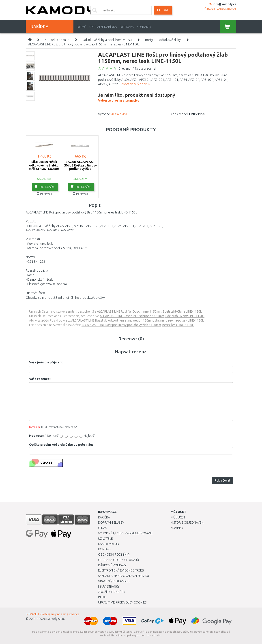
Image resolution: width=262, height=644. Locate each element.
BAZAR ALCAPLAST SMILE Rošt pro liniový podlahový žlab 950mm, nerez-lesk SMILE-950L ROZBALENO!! (80, 170)
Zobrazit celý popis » (135, 84)
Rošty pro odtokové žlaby (163, 40)
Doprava (127, 27)
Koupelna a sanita (57, 40)
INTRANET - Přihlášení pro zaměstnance (53, 614)
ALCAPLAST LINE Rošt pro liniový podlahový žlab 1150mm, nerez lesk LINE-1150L (84, 44)
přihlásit (209, 9)
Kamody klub (108, 544)
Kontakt (105, 549)
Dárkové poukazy (112, 565)
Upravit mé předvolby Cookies (122, 602)
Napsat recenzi (145, 68)
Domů (82, 27)
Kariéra (104, 517)
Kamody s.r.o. (56, 619)
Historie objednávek (187, 522)
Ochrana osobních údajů (119, 560)
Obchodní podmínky (114, 554)
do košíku (45, 187)
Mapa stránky (109, 586)
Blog (102, 597)
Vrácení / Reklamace (114, 581)
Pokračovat (222, 480)
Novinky (177, 528)
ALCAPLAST (119, 114)
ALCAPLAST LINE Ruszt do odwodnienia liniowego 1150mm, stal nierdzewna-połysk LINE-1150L (137, 320)
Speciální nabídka (103, 27)
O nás (102, 528)
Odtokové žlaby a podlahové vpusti (107, 40)
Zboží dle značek (112, 592)
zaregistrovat (227, 9)
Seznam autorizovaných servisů (124, 576)
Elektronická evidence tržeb (121, 570)
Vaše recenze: (40, 379)
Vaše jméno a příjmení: (46, 362)
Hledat (163, 10)
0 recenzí (125, 68)
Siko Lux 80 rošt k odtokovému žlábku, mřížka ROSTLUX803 (44, 165)
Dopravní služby (111, 522)
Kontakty (144, 27)
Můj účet (178, 517)
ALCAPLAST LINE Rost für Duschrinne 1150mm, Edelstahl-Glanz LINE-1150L (149, 311)
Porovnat (44, 194)
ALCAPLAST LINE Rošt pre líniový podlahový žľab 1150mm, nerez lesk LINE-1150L (138, 325)
